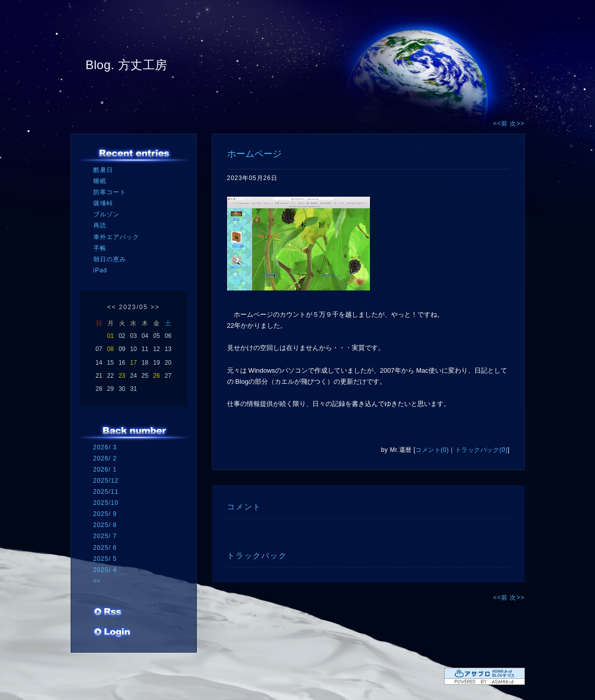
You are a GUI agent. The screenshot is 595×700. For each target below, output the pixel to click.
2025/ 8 (105, 525)
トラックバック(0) (481, 450)
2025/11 (106, 492)
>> (155, 307)
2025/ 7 (105, 536)
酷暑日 (103, 170)
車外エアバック (116, 237)
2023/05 (133, 307)
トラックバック (257, 556)
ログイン (112, 633)
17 (133, 363)
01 (110, 336)
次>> (517, 124)
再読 (100, 225)
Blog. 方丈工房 (127, 65)
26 (156, 376)
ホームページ (254, 154)
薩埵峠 (103, 203)
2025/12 (106, 481)
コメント (244, 507)
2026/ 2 (105, 458)
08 (110, 349)
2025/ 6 (105, 548)
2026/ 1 (105, 470)
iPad (100, 270)
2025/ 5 (105, 559)
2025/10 (106, 503)
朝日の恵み (110, 259)
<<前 (501, 124)
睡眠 (100, 181)
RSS (109, 613)
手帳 (100, 248)
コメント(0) (432, 450)
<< (112, 307)
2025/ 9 (105, 514)
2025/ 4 (105, 570)
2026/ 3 (105, 447)
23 (122, 376)
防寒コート (110, 192)
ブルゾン (106, 214)
